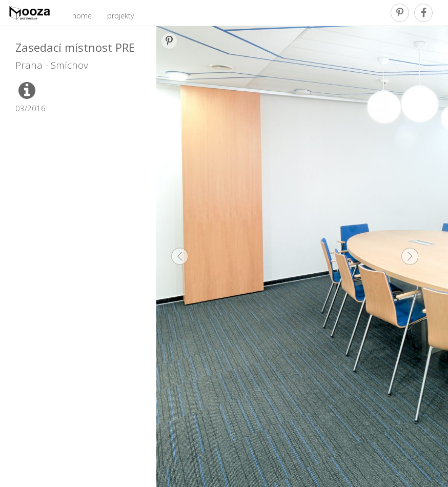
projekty (120, 16)
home (82, 16)
